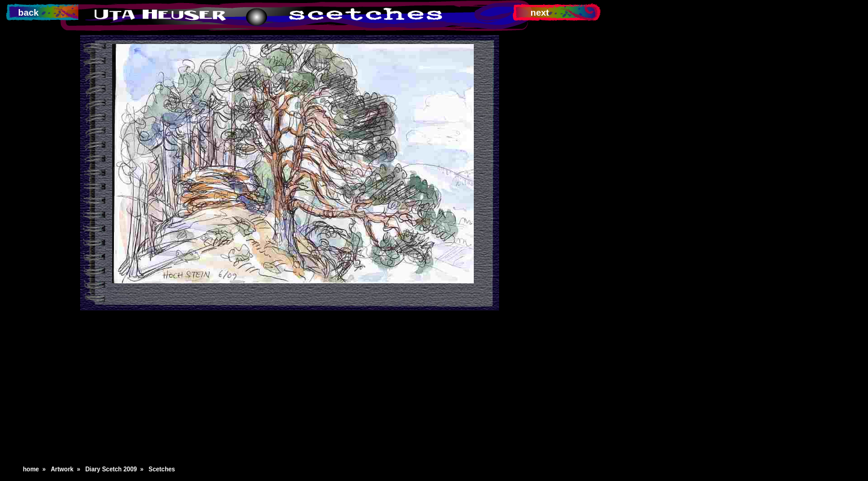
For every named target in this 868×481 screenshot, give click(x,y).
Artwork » (67, 469)
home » (36, 469)
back (28, 12)
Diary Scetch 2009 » (116, 469)
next (540, 12)
